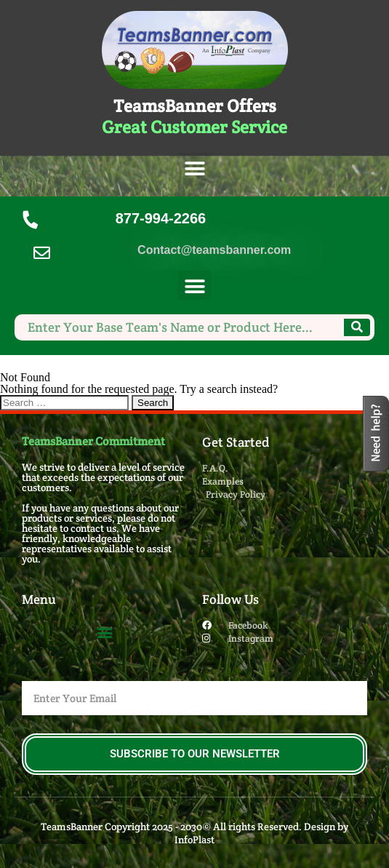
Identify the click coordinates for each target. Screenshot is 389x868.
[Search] (357, 327)
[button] (194, 169)
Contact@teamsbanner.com (214, 250)
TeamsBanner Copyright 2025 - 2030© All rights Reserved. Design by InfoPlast (194, 833)
